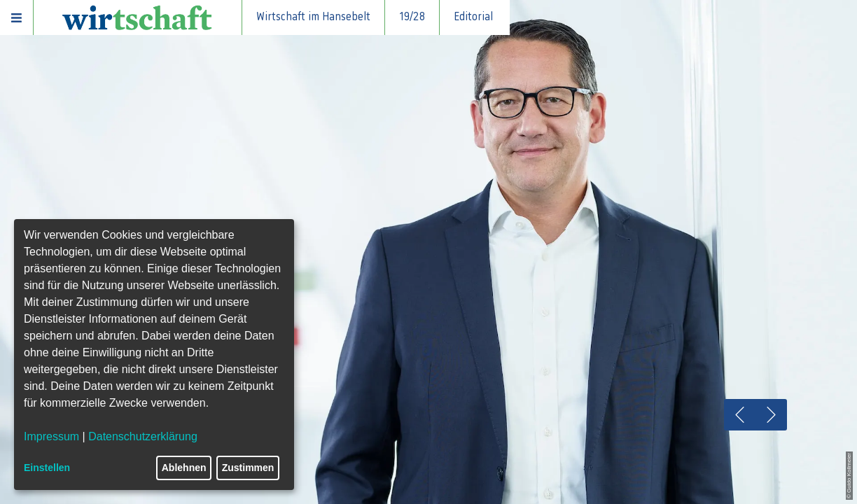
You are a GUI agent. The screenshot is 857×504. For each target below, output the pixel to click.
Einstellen (47, 468)
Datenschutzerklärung (143, 436)
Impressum (51, 436)
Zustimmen (248, 468)
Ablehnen (184, 468)
